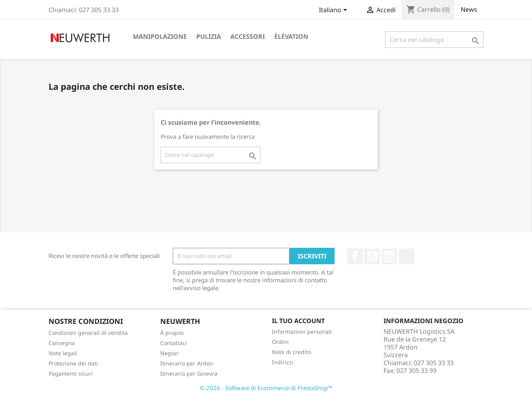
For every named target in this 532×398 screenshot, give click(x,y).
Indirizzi (283, 362)
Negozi (169, 353)
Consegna (62, 343)
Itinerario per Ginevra (189, 373)
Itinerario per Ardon (187, 363)
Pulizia (209, 36)
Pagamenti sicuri (71, 373)
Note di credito (291, 352)
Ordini (280, 342)
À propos (172, 333)
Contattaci (174, 343)
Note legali (63, 353)
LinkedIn (407, 256)
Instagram (389, 256)
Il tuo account (298, 321)
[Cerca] (434, 40)
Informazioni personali (302, 332)
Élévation (291, 36)
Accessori (248, 36)
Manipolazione (160, 36)
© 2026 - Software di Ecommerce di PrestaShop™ (266, 388)
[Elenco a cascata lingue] (334, 11)
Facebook (355, 256)
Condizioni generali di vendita (88, 333)
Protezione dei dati (73, 363)
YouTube (372, 256)
